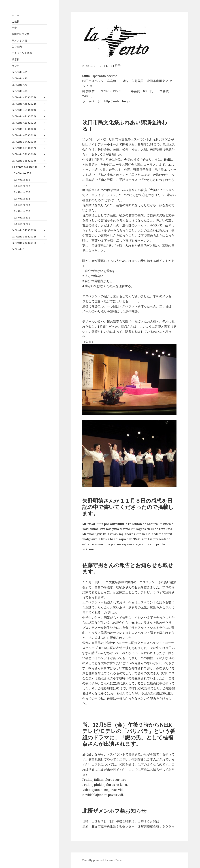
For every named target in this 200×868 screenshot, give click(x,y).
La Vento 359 (23, 173)
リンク (16, 66)
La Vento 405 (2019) (24, 135)
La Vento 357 (22, 186)
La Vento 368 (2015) (24, 161)
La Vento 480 (20, 78)
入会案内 (17, 47)
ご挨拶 (16, 21)
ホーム (16, 15)
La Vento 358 (22, 180)
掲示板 (16, 59)
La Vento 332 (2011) (24, 243)
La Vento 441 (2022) (24, 116)
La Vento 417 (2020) (24, 129)
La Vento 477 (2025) (24, 97)
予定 (14, 28)
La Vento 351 (22, 217)
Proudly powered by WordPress (102, 860)
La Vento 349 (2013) (24, 230)
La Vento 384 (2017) (24, 148)
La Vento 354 (22, 199)
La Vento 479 (20, 85)
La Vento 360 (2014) (24, 167)
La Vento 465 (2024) (24, 104)
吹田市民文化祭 (21, 34)
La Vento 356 (22, 192)
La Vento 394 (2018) (24, 142)
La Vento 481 (20, 72)
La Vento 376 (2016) (24, 154)
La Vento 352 (22, 211)
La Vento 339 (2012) (24, 236)
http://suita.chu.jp (117, 101)
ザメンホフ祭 (19, 40)
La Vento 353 (22, 205)
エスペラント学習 (22, 53)
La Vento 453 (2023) (24, 110)
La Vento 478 (20, 91)
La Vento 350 (22, 224)
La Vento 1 (18, 249)
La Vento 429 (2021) (24, 123)
